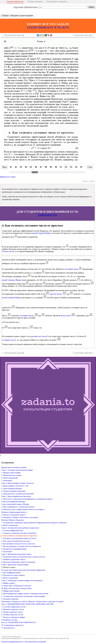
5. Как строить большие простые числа (16, 541)
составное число (27, 316)
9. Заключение (7, 552)
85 (31, 167)
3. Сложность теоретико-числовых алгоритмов (19, 533)
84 (26, 167)
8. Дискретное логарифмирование (14, 549)
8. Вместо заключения (10, 525)
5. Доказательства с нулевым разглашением (17, 494)
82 (16, 167)
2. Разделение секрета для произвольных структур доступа (23, 557)
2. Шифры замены (8, 583)
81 (11, 167)
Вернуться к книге (8, 177)
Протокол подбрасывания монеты (14, 512)
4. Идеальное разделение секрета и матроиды (18, 562)
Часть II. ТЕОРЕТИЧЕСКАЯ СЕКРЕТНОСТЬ (18, 623)
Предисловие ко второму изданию (14, 467)
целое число (9, 251)
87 (41, 167)
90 (56, 167)
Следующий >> (84, 35)
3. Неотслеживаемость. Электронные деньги (18, 507)
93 (71, 167)
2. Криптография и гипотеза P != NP (15, 486)
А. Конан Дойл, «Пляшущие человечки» (16, 586)
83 (21, 167)
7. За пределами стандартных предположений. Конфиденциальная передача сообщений (34, 523)
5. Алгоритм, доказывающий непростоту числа (19, 538)
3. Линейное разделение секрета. (14, 559)
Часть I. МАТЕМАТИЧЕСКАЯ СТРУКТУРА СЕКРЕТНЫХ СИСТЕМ (27, 604)
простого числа (40, 336)
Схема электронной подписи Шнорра (15, 504)
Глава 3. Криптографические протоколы (16, 496)
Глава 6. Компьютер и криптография (15, 565)
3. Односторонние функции (12, 489)
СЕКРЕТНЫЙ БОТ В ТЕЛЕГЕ (48, 27)
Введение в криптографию (22, 16)
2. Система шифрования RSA (12, 531)
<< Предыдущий (13, 35)
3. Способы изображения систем (13, 607)
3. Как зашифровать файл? (11, 573)
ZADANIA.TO (47, 215)
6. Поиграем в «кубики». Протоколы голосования (20, 517)
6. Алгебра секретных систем (12, 615)
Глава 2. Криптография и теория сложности (18, 483)
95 (81, 167)
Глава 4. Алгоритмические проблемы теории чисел (20, 528)
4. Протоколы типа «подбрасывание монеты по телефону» (23, 509)
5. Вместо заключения (10, 578)
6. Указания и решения (10, 599)
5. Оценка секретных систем (12, 612)
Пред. (5, 167)
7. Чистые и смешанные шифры (13, 617)
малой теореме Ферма (41, 233)
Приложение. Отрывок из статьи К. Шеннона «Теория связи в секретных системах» (33, 602)
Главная (5, 16)
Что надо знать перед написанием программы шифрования (23, 570)
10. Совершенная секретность (12, 625)
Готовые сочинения (35, 2)
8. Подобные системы (9, 620)
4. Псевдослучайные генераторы (13, 491)
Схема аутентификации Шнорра (13, 502)
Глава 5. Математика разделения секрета (16, 554)
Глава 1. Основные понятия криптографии (17, 470)
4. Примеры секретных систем (13, 609)
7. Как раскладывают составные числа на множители (21, 546)
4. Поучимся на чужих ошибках (13, 575)
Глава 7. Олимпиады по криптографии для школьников (22, 580)
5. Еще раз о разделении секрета (13, 515)
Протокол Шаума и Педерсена (13, 520)
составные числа (72, 269)
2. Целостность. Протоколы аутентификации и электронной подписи (27, 499)
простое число (56, 294)
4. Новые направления (10, 478)
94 (76, 167)
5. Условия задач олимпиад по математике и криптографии (23, 596)
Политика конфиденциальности (12, 642)
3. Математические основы (11, 475)
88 (46, 167)
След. (90, 167)
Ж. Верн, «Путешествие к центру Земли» (17, 588)
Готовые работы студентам (57, 2)
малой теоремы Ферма (12, 280)
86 (36, 167)
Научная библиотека (15, 2)
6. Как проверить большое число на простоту (18, 544)
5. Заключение (7, 481)
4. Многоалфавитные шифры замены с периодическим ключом (25, 594)
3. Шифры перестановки (10, 591)
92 (66, 167)
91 (61, 167)
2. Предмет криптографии (11, 473)
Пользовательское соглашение (35, 642)
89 (51, 167)
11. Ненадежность (8, 628)
